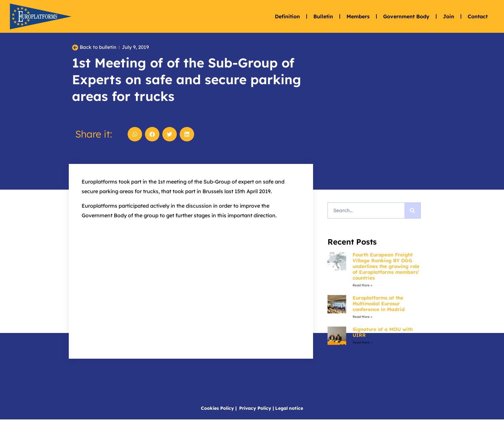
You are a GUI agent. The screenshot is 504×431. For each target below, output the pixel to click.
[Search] (412, 222)
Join (449, 16)
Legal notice (289, 419)
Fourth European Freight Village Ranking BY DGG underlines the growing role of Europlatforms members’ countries (386, 278)
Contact (478, 16)
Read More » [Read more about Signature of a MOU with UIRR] (362, 354)
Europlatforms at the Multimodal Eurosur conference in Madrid (379, 315)
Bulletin (323, 16)
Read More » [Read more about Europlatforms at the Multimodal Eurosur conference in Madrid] (362, 328)
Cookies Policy (217, 419)
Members (358, 16)
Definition (287, 16)
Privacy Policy (255, 419)
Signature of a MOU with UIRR (383, 343)
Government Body (406, 16)
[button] (135, 145)
